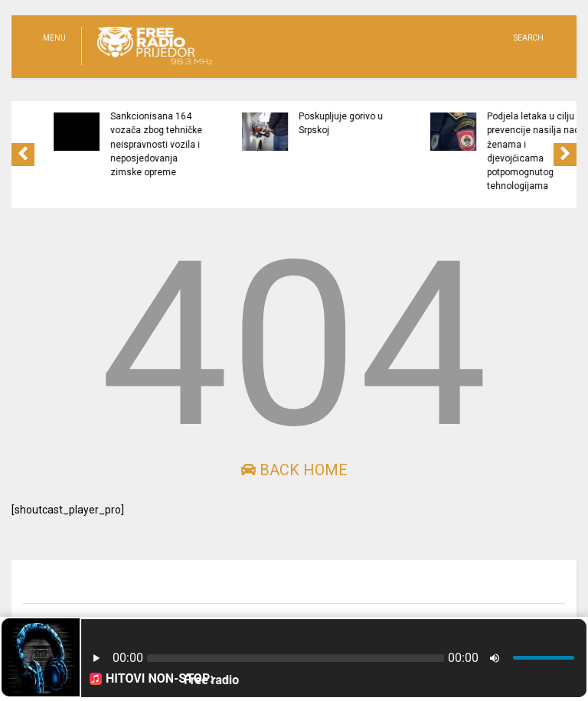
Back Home (294, 470)
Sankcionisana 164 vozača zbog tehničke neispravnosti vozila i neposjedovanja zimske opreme (204, 144)
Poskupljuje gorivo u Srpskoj (389, 123)
